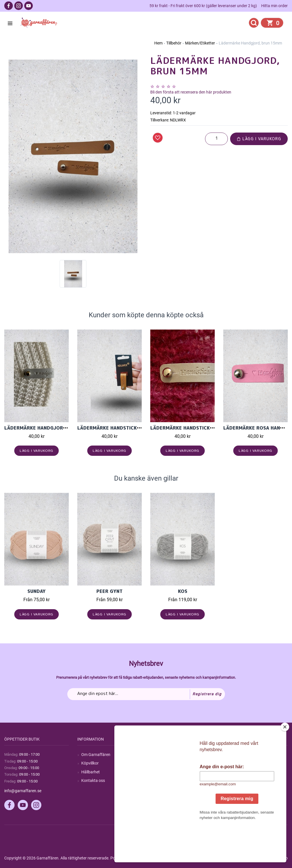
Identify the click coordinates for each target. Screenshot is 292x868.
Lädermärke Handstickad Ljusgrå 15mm (202, 428)
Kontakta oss (93, 780)
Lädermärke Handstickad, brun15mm (125, 428)
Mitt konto (236, 755)
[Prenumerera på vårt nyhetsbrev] (146, 694)
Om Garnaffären (96, 755)
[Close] (285, 763)
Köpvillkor (90, 763)
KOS (183, 591)
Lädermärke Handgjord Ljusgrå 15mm (54, 428)
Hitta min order (274, 6)
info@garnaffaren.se (23, 791)
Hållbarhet (91, 772)
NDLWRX (178, 120)
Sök (158, 755)
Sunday (36, 591)
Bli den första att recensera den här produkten (191, 92)
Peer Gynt (109, 591)
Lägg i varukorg (259, 139)
